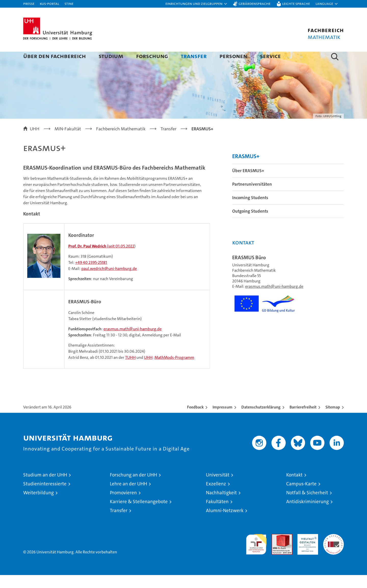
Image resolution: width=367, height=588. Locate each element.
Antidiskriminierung (307, 515)
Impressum (222, 420)
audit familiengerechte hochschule (256, 555)
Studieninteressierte (45, 497)
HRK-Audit (306, 550)
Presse (29, 3)
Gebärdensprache (254, 3)
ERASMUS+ (246, 169)
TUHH (130, 370)
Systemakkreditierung (333, 550)
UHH (148, 370)
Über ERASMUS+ (248, 184)
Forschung (152, 56)
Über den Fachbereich (55, 56)
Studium (111, 56)
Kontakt (294, 488)
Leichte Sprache (296, 3)
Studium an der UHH (45, 488)
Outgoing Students (250, 224)
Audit (277, 550)
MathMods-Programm (174, 370)
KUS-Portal (49, 3)
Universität (218, 488)
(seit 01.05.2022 (101, 259)
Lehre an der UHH (128, 497)
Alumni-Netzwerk (225, 523)
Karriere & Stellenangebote (139, 515)
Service (270, 56)
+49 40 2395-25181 (91, 275)
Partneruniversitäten (252, 197)
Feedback (195, 420)
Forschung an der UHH (133, 488)
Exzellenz (216, 497)
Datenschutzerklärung (261, 420)
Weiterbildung (38, 506)
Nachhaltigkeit (221, 506)
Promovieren (123, 506)
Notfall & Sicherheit (307, 506)
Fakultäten (217, 515)
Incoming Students (250, 211)
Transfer (194, 56)
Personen (233, 56)
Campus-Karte (301, 497)
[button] (196, 4)
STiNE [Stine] (69, 3)
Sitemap (333, 420)
